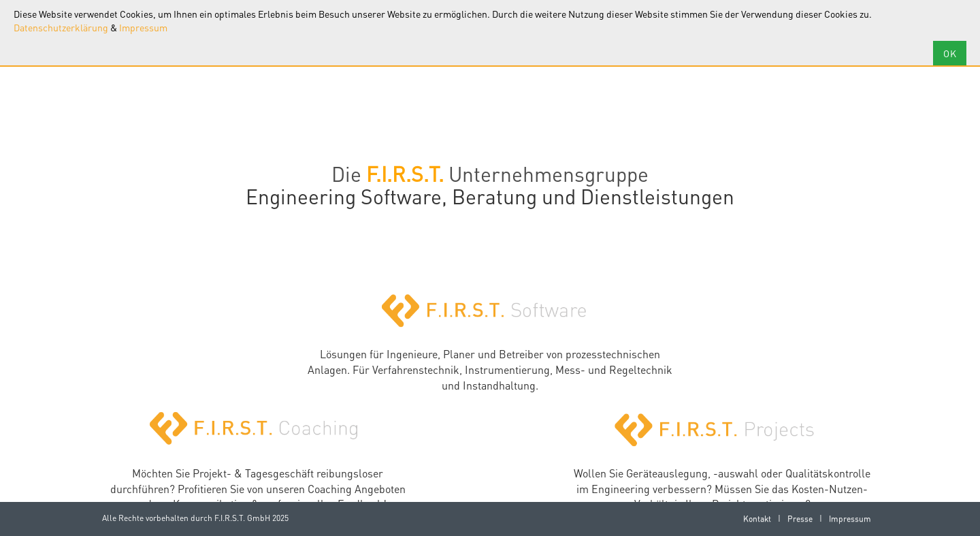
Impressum (143, 27)
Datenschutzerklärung (61, 27)
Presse (800, 519)
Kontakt (757, 519)
